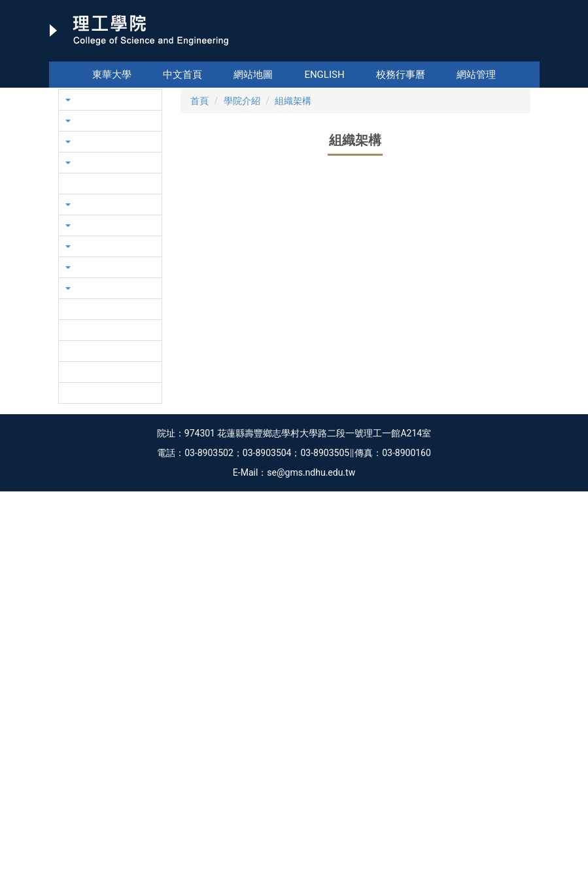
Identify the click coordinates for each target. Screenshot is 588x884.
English (324, 75)
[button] (71, 155)
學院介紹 (242, 235)
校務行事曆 (401, 75)
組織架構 (293, 235)
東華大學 (112, 75)
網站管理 (476, 75)
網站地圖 (253, 75)
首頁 (199, 235)
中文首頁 (182, 75)
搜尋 (528, 52)
